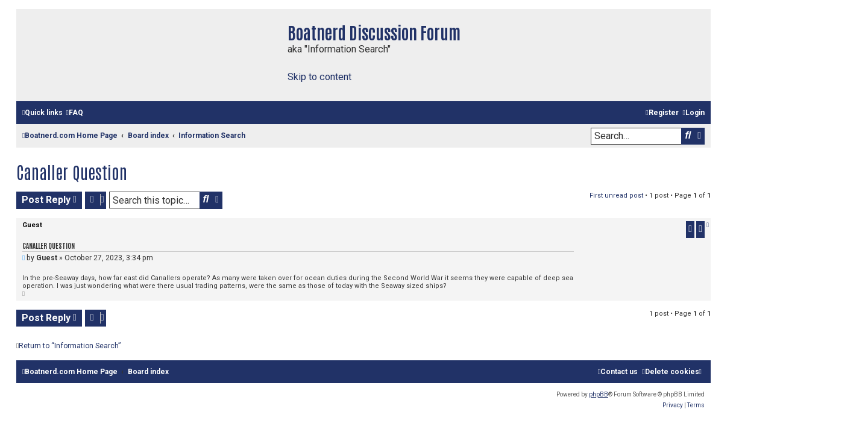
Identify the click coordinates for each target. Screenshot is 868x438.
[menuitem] (74, 113)
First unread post (616, 196)
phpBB (599, 394)
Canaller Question (72, 172)
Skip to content (319, 77)
